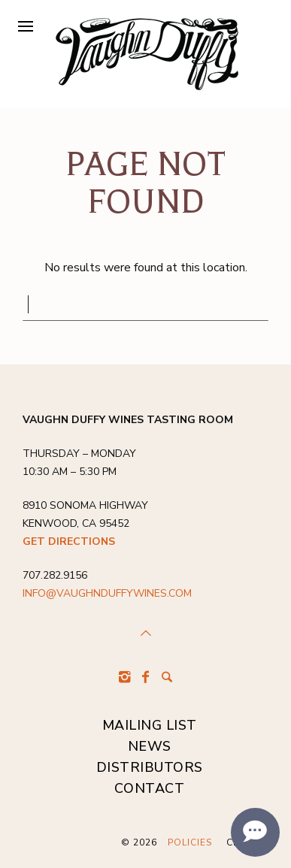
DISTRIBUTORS (150, 767)
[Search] (167, 677)
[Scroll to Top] (146, 634)
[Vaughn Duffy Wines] (147, 54)
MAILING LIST (150, 725)
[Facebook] (146, 677)
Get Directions (69, 541)
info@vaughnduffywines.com (107, 593)
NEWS (150, 746)
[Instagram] (125, 677)
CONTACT (150, 788)
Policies (190, 842)
